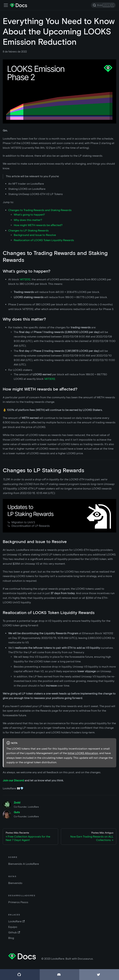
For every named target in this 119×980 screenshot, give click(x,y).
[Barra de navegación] (6, 5)
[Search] (103, 5)
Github (14, 932)
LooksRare (16, 921)
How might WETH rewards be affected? (38, 225)
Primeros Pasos (18, 902)
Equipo (13, 927)
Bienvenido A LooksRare (24, 864)
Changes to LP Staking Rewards (28, 230)
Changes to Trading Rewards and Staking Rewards (40, 210)
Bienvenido (15, 883)
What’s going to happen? (29, 215)
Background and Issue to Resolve (35, 235)
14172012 (25, 279)
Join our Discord (13, 780)
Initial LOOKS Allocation (83, 753)
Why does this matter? (28, 220)
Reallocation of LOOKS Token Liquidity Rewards (44, 240)
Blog (11, 938)
